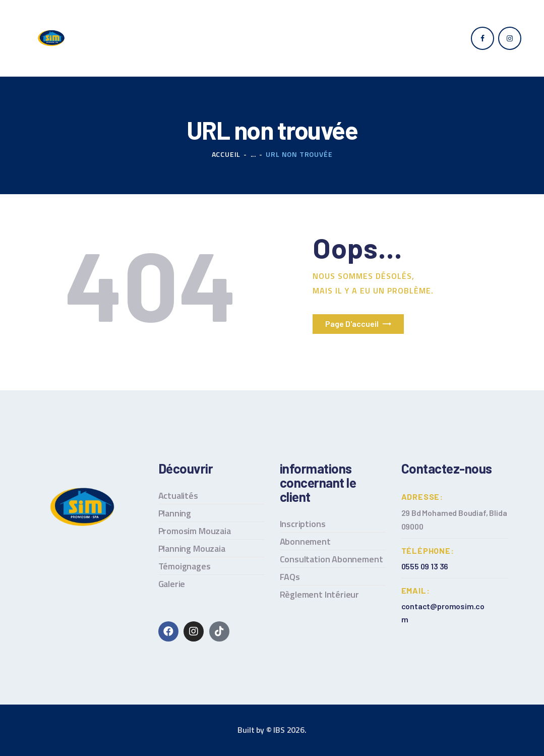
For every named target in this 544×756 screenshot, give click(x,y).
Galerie (172, 584)
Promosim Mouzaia (195, 531)
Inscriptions (303, 524)
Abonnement (305, 541)
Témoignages (185, 566)
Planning (175, 513)
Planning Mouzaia (192, 548)
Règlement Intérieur (320, 594)
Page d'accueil (352, 324)
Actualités (178, 496)
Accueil (226, 154)
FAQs (290, 577)
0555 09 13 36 (425, 566)
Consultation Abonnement (331, 559)
